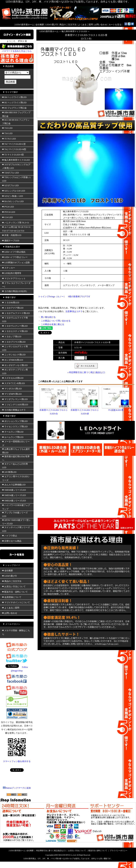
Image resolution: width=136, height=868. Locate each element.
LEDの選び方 (52, 25)
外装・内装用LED (12, 235)
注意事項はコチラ (74, 311)
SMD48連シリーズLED (14, 490)
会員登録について (12, 597)
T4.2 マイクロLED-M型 (14, 149)
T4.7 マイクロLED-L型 (14, 144)
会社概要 (40, 25)
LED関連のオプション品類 (16, 263)
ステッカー (9, 268)
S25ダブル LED (10, 185)
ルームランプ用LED (13, 437)
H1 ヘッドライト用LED (14, 103)
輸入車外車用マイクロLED (16, 160)
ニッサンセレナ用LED (14, 355)
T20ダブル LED (11, 173)
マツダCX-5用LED (12, 389)
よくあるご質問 (85, 25)
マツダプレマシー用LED (15, 399)
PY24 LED (8, 207)
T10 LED (7, 128)
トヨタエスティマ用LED (15, 331)
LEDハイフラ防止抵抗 (14, 252)
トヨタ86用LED (11, 303)
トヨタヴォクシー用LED (15, 326)
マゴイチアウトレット (14, 278)
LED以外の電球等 (12, 273)
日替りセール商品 (12, 541)
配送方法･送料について (98, 851)
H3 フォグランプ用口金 (14, 108)
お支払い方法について (14, 587)
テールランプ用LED (13, 432)
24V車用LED (9, 472)
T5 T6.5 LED (9, 139)
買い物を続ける (48, 317)
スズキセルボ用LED (13, 378)
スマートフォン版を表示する (17, 761)
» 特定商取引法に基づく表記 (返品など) (86, 372)
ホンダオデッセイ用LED (15, 365)
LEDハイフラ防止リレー (15, 257)
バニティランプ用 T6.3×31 (16, 223)
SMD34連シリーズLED (14, 495)
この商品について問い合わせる (56, 321)
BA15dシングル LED (13, 201)
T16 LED (7, 133)
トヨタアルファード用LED (16, 313)
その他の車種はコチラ (14, 410)
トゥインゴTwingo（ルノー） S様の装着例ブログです (64, 297)
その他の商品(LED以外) (14, 291)
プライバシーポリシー (119, 851)
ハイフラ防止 (10, 536)
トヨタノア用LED (12, 337)
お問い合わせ (101, 25)
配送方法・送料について (15, 592)
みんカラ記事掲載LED (14, 485)
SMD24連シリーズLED (14, 501)
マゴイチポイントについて (16, 602)
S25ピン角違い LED (13, 196)
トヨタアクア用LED (13, 308)
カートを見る (115, 25)
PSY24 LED (9, 212)
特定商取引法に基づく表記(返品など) (51, 851)
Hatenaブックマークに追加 (17, 788)
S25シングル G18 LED (14, 191)
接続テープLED (11, 241)
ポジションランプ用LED (15, 421)
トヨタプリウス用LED (14, 342)
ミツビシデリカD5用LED (15, 405)
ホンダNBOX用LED (13, 360)
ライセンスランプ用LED (15, 427)
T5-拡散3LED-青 (116, 410)
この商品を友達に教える (52, 324)
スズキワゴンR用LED (13, 383)
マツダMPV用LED (12, 394)
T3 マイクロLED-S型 (13, 155)
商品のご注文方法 (68, 25)
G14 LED (7, 217)
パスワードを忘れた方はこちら (17, 51)
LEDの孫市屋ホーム (25, 25)
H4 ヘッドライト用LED (14, 97)
